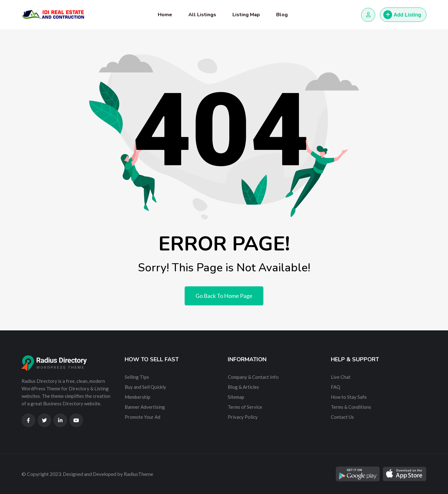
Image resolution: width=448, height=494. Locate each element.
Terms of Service (245, 407)
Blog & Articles (243, 387)
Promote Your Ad (142, 417)
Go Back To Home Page (224, 296)
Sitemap (236, 397)
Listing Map (246, 15)
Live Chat (341, 377)
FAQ (336, 387)
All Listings (202, 15)
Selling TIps (137, 377)
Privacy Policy (243, 417)
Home (165, 15)
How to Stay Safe (349, 397)
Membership (137, 397)
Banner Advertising (145, 407)
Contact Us (342, 417)
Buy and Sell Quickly (145, 387)
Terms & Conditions (351, 407)
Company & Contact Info (253, 377)
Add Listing (402, 15)
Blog (282, 15)
